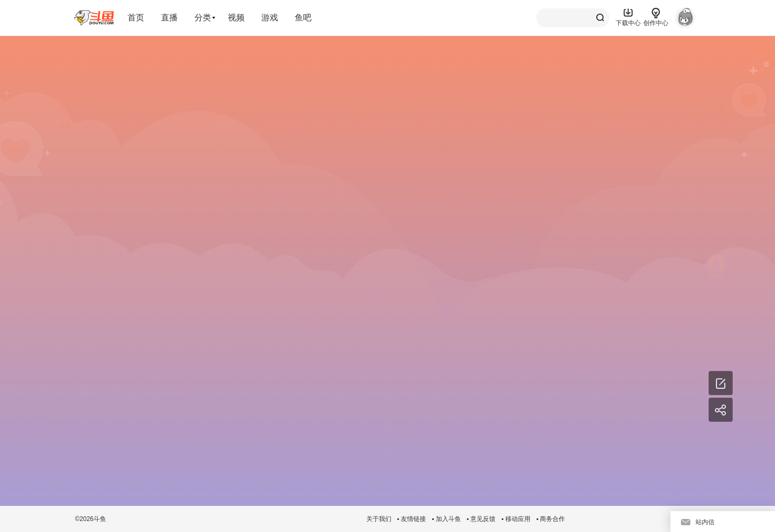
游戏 (270, 18)
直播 (169, 18)
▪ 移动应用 (516, 519)
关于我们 (379, 519)
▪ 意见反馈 (481, 519)
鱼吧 (303, 18)
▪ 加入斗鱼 (446, 519)
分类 (203, 18)
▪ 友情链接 (412, 519)
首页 (136, 18)
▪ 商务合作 (551, 519)
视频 (236, 18)
